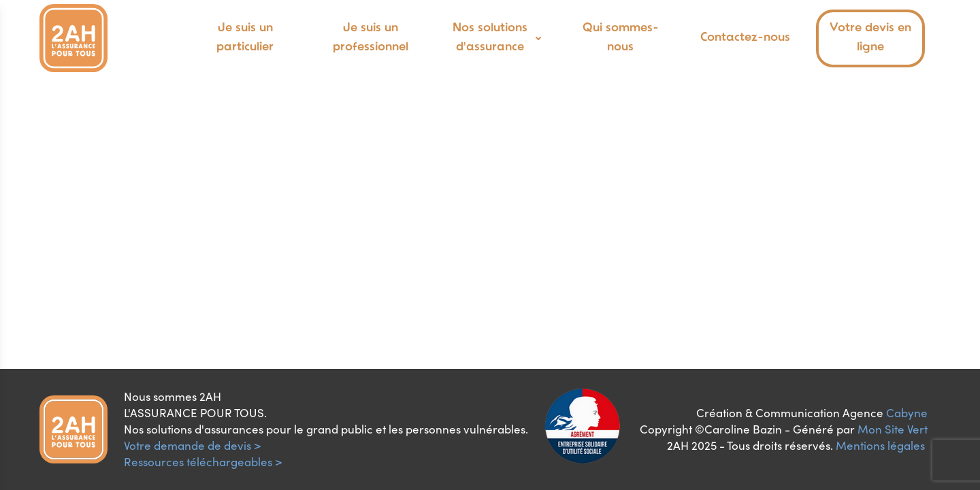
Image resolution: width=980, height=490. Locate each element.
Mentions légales (880, 445)
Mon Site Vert (893, 429)
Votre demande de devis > (193, 445)
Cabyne (907, 413)
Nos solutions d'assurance (490, 38)
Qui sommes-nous (621, 38)
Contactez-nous (745, 38)
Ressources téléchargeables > (203, 462)
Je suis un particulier (245, 38)
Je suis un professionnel (371, 38)
